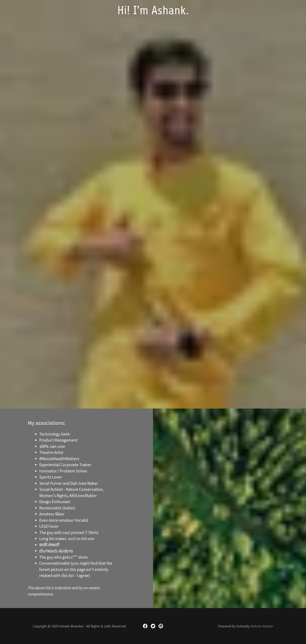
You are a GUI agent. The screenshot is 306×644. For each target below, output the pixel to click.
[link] (153, 13)
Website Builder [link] (262, 626)
